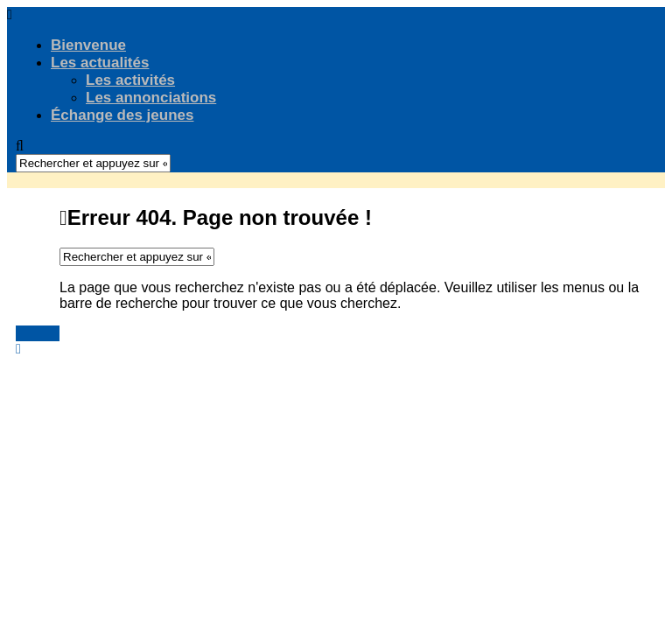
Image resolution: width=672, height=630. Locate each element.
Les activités (130, 80)
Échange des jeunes (122, 115)
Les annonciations (151, 98)
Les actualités (100, 63)
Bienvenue (88, 45)
